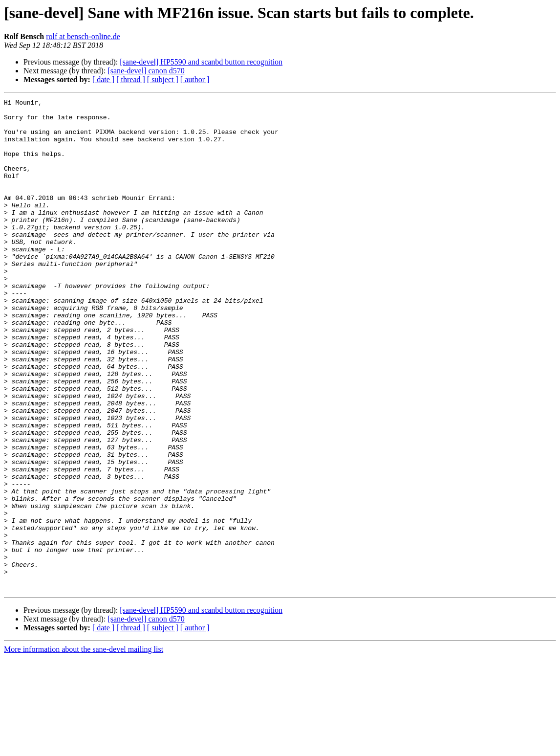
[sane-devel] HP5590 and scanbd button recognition (201, 62)
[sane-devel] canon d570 (146, 71)
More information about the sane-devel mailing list (84, 747)
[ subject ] (163, 79)
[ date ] (103, 79)
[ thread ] (131, 79)
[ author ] (195, 79)
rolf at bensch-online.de (83, 36)
